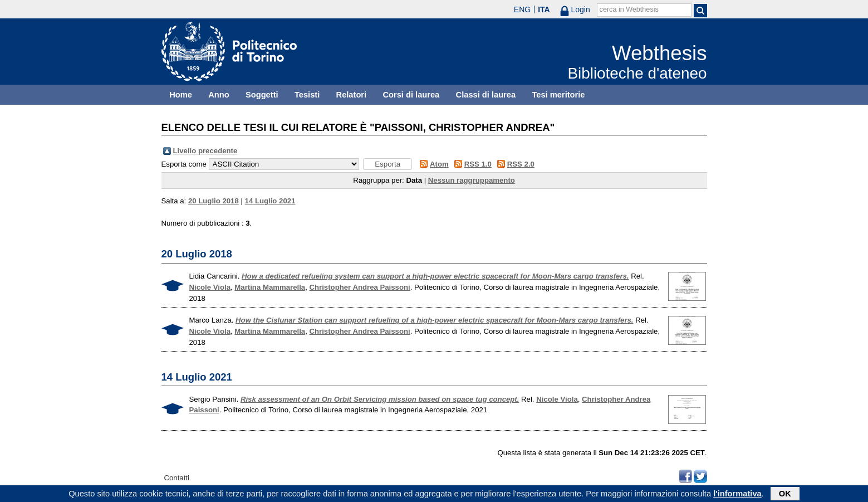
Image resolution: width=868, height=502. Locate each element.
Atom (439, 164)
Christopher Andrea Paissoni (359, 287)
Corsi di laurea (411, 95)
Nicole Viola (210, 287)
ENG (522, 9)
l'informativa (737, 495)
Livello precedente (205, 151)
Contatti (177, 478)
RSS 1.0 (478, 164)
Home (181, 95)
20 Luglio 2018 (214, 201)
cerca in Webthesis (629, 9)
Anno (219, 95)
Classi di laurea (486, 95)
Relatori (352, 95)
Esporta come (184, 164)
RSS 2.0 (521, 164)
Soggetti (262, 95)
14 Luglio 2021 (270, 201)
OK (785, 495)
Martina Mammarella (270, 287)
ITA (544, 9)
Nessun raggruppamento (472, 180)
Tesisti (307, 95)
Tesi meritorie (558, 95)
